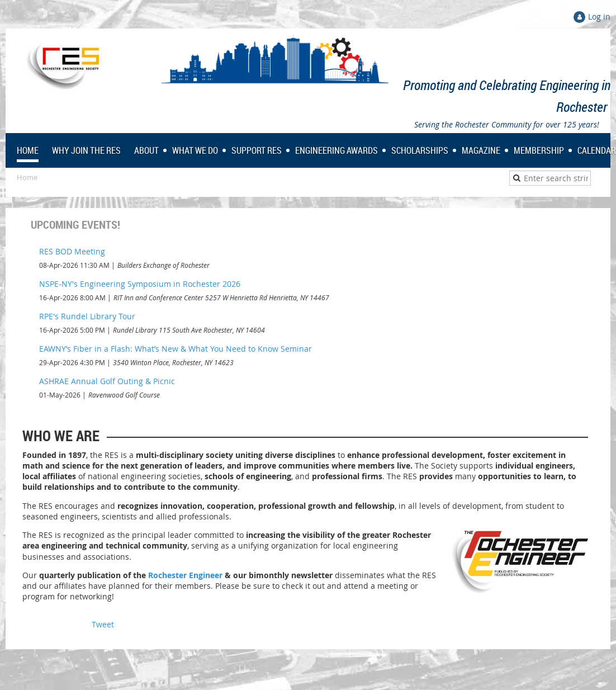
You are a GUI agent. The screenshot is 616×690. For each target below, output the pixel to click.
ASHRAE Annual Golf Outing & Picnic (107, 381)
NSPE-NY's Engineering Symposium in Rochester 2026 (140, 284)
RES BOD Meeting (72, 251)
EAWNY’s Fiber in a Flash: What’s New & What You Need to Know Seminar (176, 349)
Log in (599, 16)
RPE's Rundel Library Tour (87, 316)
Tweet (103, 624)
